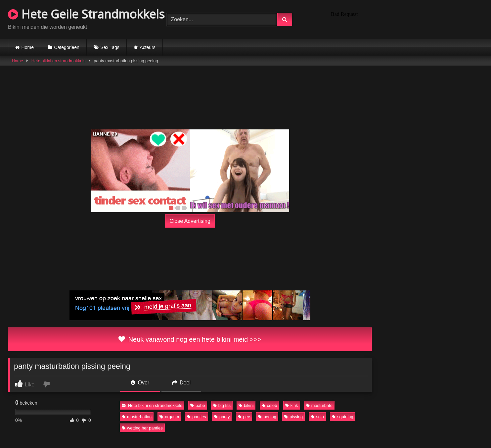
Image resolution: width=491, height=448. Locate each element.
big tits (222, 405)
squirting (342, 417)
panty (222, 417)
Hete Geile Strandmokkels (86, 14)
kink (292, 405)
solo (317, 417)
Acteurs (147, 47)
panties (196, 417)
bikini (246, 405)
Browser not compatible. (406, 19)
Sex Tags (110, 47)
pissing (293, 417)
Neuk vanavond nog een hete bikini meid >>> (190, 339)
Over (140, 383)
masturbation (137, 417)
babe (198, 405)
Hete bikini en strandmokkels (59, 61)
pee (244, 417)
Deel (181, 383)
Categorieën (67, 47)
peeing (267, 417)
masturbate (319, 405)
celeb (269, 405)
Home (28, 47)
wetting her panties (142, 428)
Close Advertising (190, 221)
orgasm (169, 417)
